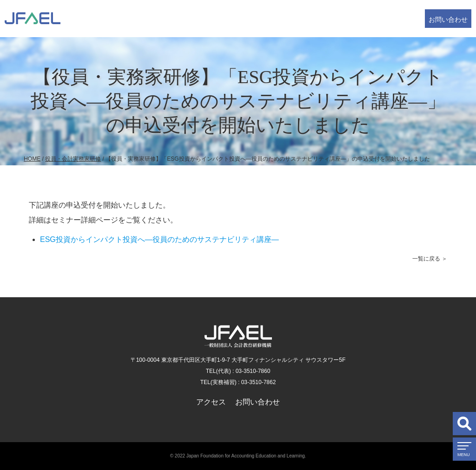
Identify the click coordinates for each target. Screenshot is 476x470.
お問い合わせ (448, 20)
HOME (32, 159)
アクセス (211, 402)
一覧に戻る (426, 259)
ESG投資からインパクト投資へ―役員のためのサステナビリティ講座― (159, 239)
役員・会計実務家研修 (73, 159)
